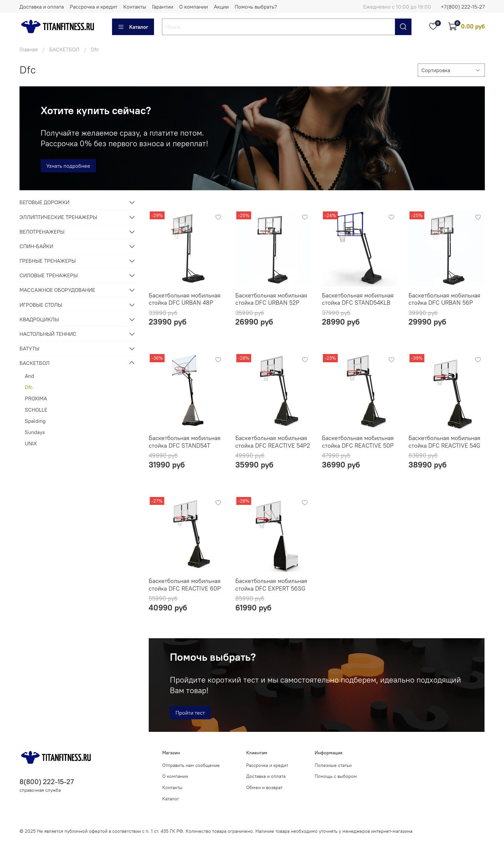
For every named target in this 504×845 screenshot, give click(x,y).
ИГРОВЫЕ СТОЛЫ (41, 305)
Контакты (135, 7)
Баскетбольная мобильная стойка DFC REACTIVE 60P (185, 585)
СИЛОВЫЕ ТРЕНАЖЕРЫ (49, 275)
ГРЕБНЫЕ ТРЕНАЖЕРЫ (48, 261)
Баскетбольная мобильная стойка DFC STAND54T (185, 442)
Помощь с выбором (336, 776)
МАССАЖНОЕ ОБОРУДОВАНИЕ (57, 290)
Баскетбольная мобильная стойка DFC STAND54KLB (358, 299)
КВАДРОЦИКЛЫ (39, 319)
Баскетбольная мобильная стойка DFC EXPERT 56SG (271, 585)
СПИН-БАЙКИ (36, 246)
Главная (29, 49)
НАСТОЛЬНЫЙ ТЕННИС (48, 334)
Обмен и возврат (264, 787)
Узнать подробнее (68, 166)
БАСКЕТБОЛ (64, 49)
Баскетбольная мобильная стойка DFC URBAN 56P (444, 299)
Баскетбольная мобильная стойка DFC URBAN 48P (185, 299)
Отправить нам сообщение (191, 765)
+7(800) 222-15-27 (463, 7)
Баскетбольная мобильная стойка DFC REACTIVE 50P (358, 442)
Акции (221, 7)
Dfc (29, 387)
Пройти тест (190, 713)
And (29, 376)
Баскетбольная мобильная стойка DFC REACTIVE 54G (444, 442)
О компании (194, 7)
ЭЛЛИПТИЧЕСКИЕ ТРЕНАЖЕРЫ (58, 217)
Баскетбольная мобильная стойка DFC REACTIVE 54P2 (273, 442)
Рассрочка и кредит (94, 7)
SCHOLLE (36, 410)
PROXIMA (36, 398)
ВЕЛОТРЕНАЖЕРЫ (42, 232)
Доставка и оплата (42, 7)
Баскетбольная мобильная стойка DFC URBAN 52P (271, 299)
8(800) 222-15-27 (47, 782)
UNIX (31, 443)
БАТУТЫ (29, 348)
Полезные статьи (333, 765)
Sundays (35, 432)
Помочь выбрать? (256, 7)
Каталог (133, 27)
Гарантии (163, 7)
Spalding (35, 421)
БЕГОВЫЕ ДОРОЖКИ (44, 202)
